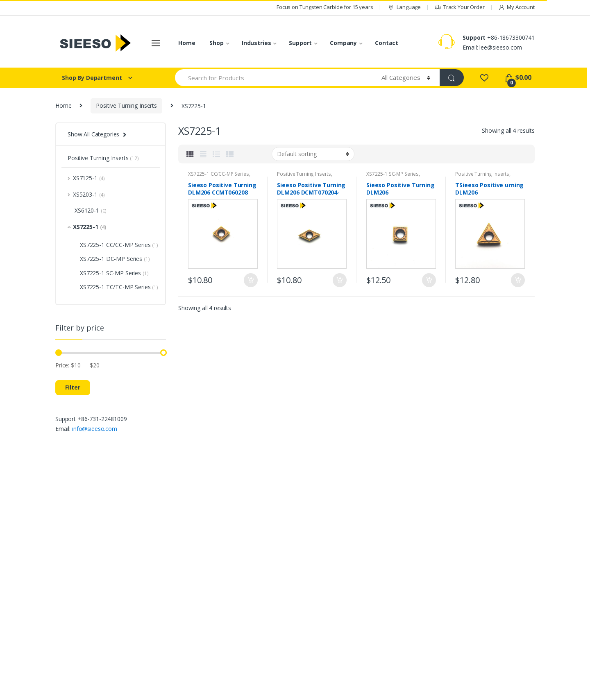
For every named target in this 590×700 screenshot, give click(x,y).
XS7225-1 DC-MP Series (115, 259)
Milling (265, 610)
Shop (216, 43)
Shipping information (467, 622)
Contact (387, 43)
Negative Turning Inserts (289, 573)
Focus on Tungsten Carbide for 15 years (325, 7)
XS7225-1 (87, 227)
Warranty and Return (467, 610)
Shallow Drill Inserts (282, 634)
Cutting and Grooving (284, 597)
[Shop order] (313, 154)
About (356, 556)
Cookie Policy (366, 604)
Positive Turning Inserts (126, 105)
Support (300, 43)
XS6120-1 (87, 210)
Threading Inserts (280, 622)
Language (404, 7)
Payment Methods (464, 597)
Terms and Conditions (377, 567)
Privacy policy (366, 592)
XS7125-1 (86, 178)
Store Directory (460, 634)
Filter (73, 387)
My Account (516, 7)
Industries (256, 43)
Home (187, 43)
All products (272, 561)
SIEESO (68, 691)
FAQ (446, 586)
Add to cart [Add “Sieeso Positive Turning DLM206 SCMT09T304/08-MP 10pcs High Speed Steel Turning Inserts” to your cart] (429, 280)
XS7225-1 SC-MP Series (393, 174)
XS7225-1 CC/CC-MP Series (219, 174)
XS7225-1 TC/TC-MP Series (119, 287)
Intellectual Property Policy (383, 580)
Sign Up (509, 501)
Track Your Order (460, 7)
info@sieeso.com (95, 429)
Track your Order (462, 573)
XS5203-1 (86, 194)
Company (343, 43)
